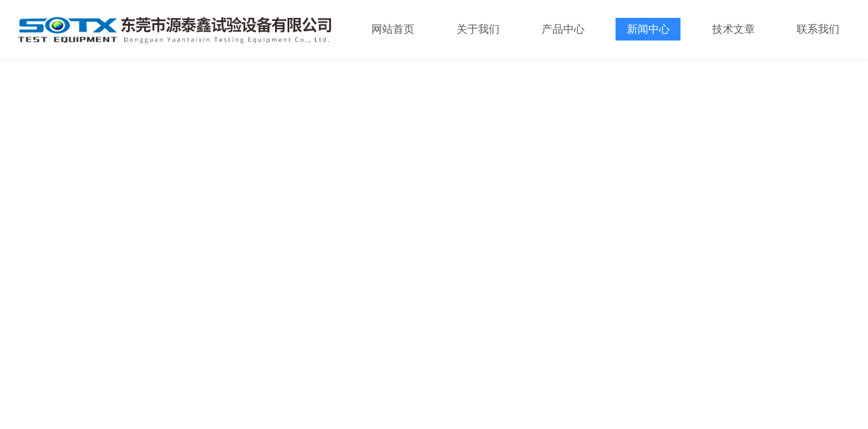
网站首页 (393, 29)
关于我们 (478, 29)
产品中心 (563, 29)
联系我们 (818, 29)
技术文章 (733, 29)
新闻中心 (648, 29)
